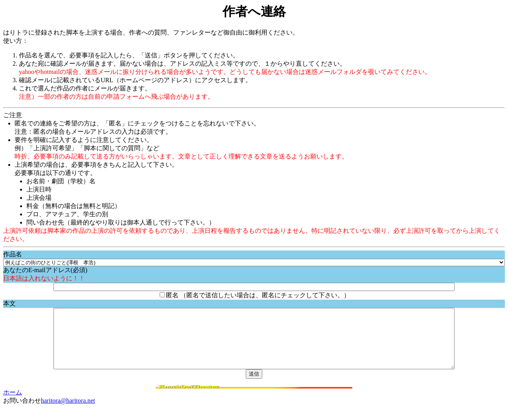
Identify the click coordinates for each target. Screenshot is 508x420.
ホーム (13, 404)
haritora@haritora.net (68, 412)
